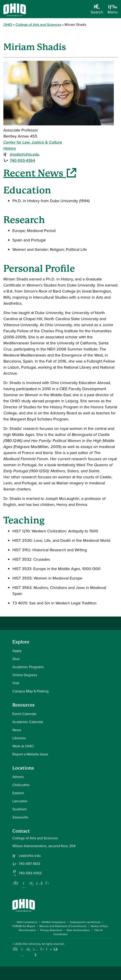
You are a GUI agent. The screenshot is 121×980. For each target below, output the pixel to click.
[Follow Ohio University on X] (42, 949)
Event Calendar (24, 714)
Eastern (18, 793)
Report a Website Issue (30, 754)
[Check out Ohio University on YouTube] (35, 952)
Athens (18, 777)
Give (16, 659)
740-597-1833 (29, 864)
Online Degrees (25, 675)
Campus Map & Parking (30, 691)
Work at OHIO (23, 746)
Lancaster (20, 801)
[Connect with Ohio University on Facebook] (15, 949)
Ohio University (31, 944)
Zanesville (20, 817)
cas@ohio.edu (30, 856)
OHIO (8, 25)
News (17, 730)
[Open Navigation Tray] (113, 11)
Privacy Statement (51, 930)
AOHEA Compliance (54, 922)
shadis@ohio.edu (25, 154)
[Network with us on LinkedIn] (31, 883)
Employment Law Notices (85, 922)
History (10, 148)
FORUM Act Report (24, 926)
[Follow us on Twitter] (47, 883)
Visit (16, 683)
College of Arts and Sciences (38, 25)
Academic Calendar (28, 722)
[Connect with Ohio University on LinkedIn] (29, 949)
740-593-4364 (22, 160)
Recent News (40, 173)
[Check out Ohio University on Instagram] (22, 955)
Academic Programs (28, 667)
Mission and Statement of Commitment (63, 926)
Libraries (19, 738)
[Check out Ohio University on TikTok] (49, 949)
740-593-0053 (30, 873)
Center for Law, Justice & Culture (33, 142)
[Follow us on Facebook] (16, 883)
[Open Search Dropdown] (97, 11)
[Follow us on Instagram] (24, 887)
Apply (17, 651)
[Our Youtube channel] (39, 883)
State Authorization (78, 930)
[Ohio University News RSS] (56, 949)
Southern (20, 809)
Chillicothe (21, 785)
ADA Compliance (27, 922)
